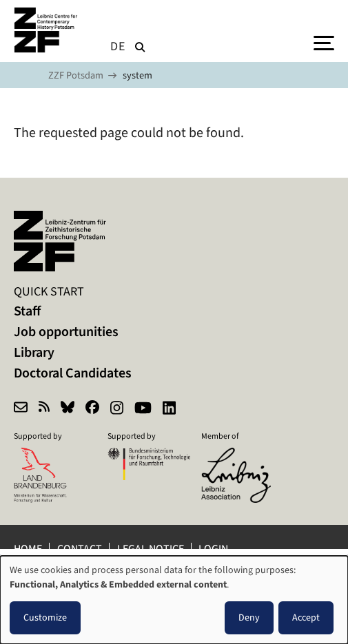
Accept (306, 617)
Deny (249, 617)
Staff (27, 311)
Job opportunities (66, 332)
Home (28, 549)
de (118, 46)
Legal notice (151, 549)
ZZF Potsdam (76, 75)
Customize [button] (45, 617)
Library (34, 352)
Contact (80, 549)
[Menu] (324, 42)
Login (214, 549)
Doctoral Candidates (73, 373)
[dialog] (174, 600)
